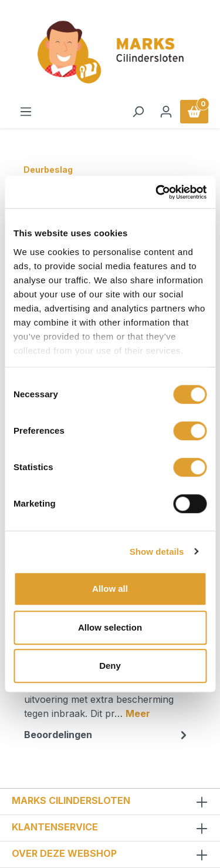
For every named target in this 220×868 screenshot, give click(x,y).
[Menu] (26, 112)
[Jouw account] (166, 112)
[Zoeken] (138, 112)
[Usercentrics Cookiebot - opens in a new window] (157, 192)
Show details (157, 552)
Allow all (110, 589)
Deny (110, 666)
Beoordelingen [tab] (107, 735)
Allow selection (110, 627)
